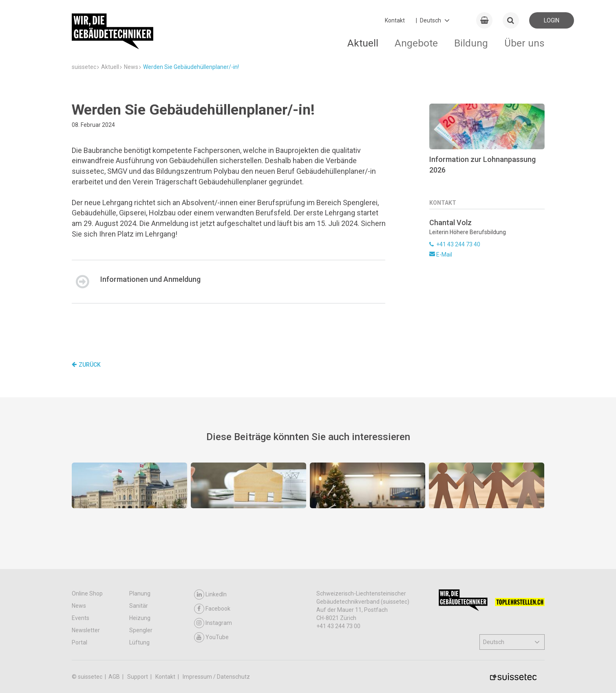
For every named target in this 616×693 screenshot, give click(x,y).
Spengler (141, 630)
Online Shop (87, 593)
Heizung (140, 618)
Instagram (213, 623)
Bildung (471, 43)
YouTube (211, 637)
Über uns (524, 43)
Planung (140, 593)
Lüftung (139, 642)
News (79, 606)
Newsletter (86, 630)
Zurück (86, 365)
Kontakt (395, 20)
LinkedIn (210, 594)
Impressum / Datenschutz (216, 677)
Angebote (416, 43)
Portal (79, 642)
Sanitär (139, 606)
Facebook (212, 609)
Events (81, 618)
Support (138, 677)
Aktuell (363, 43)
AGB (115, 677)
